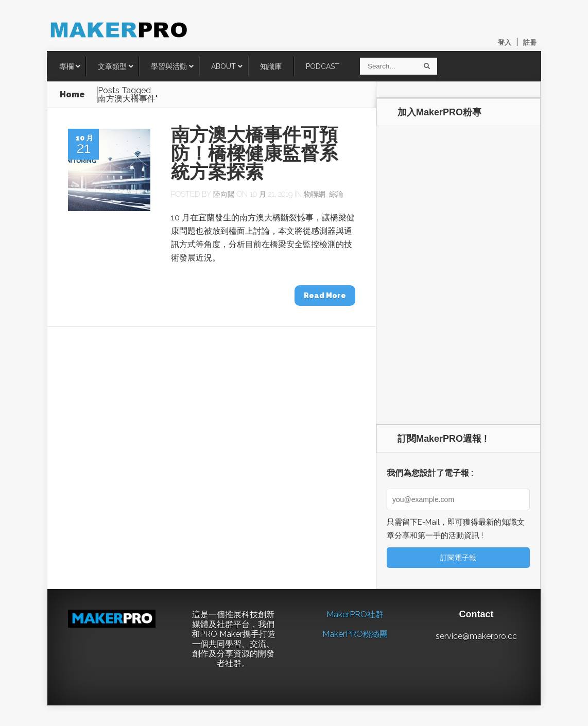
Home (72, 94)
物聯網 (315, 194)
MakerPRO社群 (355, 615)
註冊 (530, 42)
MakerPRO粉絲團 (355, 634)
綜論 (336, 194)
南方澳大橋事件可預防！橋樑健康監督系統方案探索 (254, 153)
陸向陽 (224, 194)
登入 (505, 42)
